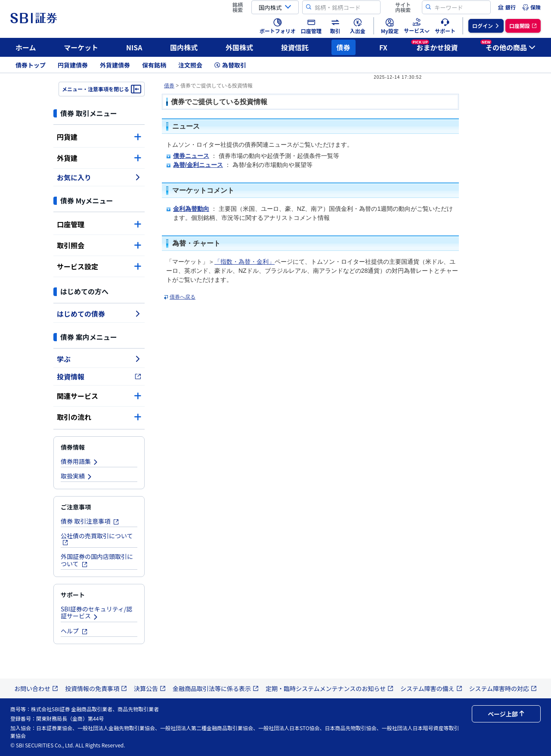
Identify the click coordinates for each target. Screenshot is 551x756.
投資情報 (99, 376)
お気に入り (99, 177)
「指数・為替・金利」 (245, 262)
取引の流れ (99, 417)
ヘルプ (74, 631)
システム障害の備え (431, 688)
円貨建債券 (73, 65)
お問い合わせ (36, 688)
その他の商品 (508, 46)
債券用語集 (80, 461)
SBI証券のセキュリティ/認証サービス (96, 613)
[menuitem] (507, 7)
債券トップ (31, 65)
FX (383, 47)
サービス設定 (99, 266)
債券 (344, 47)
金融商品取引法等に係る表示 (216, 688)
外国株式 (239, 47)
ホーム (26, 47)
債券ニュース (191, 156)
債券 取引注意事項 (90, 521)
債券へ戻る (183, 297)
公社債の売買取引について (97, 538)
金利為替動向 (191, 209)
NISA (134, 47)
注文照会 (190, 65)
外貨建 (99, 158)
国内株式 (184, 47)
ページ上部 (506, 714)
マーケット (81, 47)
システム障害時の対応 (503, 688)
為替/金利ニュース (198, 165)
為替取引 (230, 65)
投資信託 (295, 47)
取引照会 (99, 245)
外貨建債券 (115, 65)
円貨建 (99, 137)
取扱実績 (77, 476)
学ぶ (99, 359)
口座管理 (99, 224)
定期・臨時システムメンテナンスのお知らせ (330, 688)
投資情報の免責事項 (96, 688)
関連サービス (99, 396)
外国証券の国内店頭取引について (97, 560)
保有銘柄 (154, 65)
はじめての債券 (99, 314)
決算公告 (150, 688)
